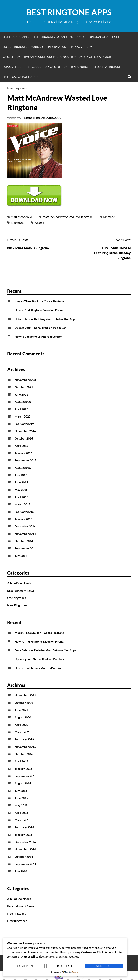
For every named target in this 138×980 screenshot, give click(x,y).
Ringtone (109, 217)
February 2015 (24, 512)
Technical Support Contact (22, 77)
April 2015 (21, 497)
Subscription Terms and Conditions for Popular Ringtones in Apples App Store (57, 57)
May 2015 (21, 490)
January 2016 (23, 453)
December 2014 (25, 526)
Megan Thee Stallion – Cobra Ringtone (39, 301)
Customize (25, 966)
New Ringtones (17, 88)
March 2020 (22, 416)
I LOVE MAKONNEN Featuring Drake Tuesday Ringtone (112, 253)
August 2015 (23, 468)
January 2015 (23, 519)
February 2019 (24, 424)
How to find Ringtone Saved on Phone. (39, 310)
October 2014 (24, 541)
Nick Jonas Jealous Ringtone (28, 248)
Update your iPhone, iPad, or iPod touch (40, 328)
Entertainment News (21, 590)
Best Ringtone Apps (69, 12)
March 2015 (22, 504)
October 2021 (24, 387)
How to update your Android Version (38, 336)
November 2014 (25, 534)
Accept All (104, 966)
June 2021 (21, 394)
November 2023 (25, 380)
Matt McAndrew (21, 217)
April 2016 (21, 446)
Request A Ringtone (107, 67)
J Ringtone (26, 118)
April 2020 (21, 409)
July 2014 (21, 556)
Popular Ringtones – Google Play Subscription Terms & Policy (46, 67)
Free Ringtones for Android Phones (59, 37)
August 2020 (23, 402)
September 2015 (25, 460)
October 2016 (24, 438)
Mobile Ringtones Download (23, 47)
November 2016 (25, 431)
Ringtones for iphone (105, 37)
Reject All (65, 966)
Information (57, 47)
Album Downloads (19, 583)
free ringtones (17, 598)
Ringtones (17, 223)
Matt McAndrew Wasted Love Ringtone (68, 217)
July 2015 (21, 475)
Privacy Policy (82, 47)
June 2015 (21, 482)
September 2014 (25, 548)
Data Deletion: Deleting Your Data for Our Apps (45, 319)
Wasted (39, 223)
